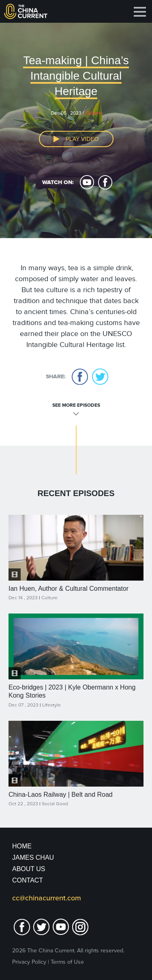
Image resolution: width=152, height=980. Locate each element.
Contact (28, 880)
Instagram (80, 927)
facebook (105, 182)
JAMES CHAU (33, 857)
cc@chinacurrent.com (47, 898)
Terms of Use (67, 962)
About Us (29, 869)
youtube (87, 182)
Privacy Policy (29, 962)
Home (22, 846)
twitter (100, 377)
